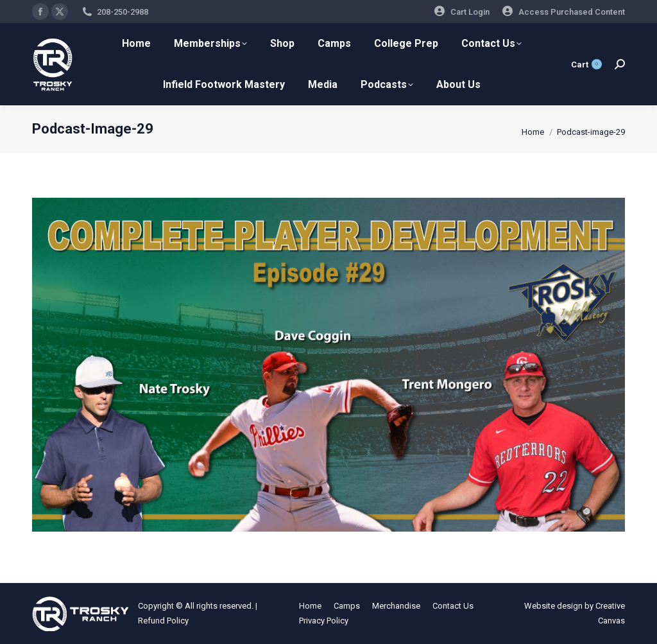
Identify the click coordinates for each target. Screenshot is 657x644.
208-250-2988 (123, 12)
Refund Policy (163, 621)
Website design (553, 606)
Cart (586, 64)
